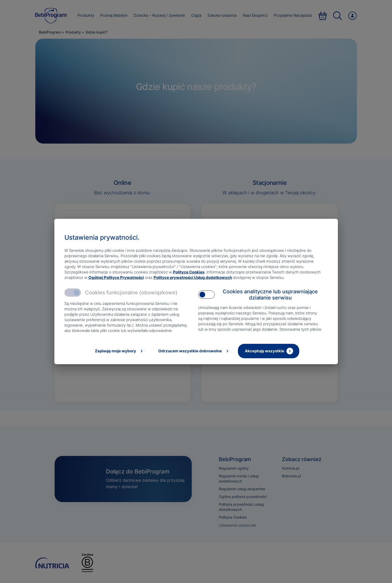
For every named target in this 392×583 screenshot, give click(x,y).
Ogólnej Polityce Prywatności (116, 277)
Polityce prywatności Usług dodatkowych (193, 277)
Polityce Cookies (189, 272)
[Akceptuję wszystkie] (269, 351)
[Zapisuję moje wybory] (120, 351)
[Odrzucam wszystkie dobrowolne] (194, 351)
